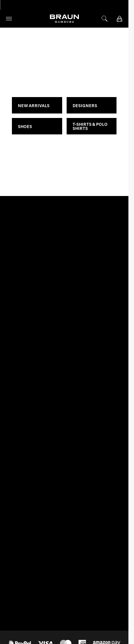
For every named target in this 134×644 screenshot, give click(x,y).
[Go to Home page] (64, 19)
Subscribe (101, 237)
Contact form (20, 461)
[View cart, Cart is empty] (119, 19)
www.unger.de (94, 556)
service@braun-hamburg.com (37, 449)
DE (18, 390)
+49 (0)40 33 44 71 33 (29, 441)
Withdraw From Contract (33, 538)
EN (28, 390)
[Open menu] (9, 19)
